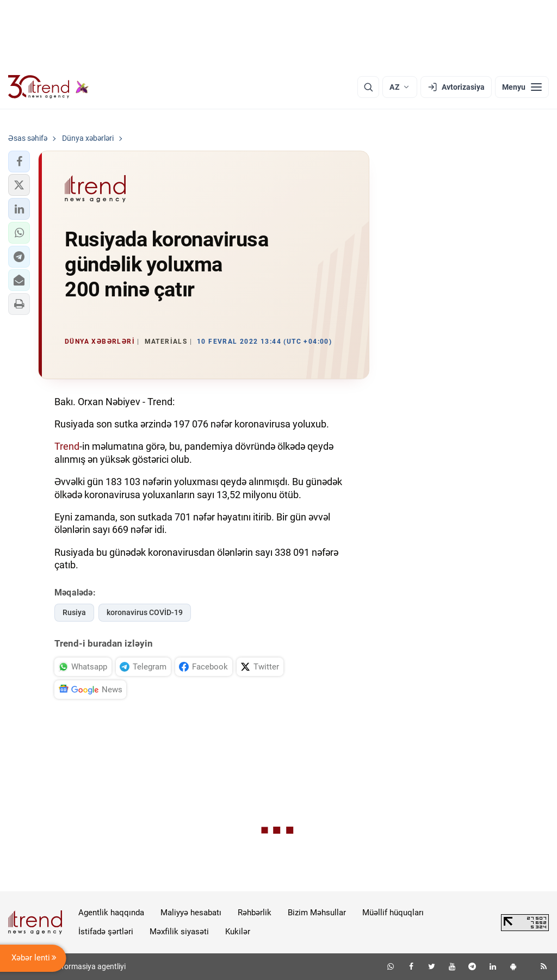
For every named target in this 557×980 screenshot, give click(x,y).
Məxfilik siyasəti (179, 932)
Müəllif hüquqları (393, 913)
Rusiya (74, 612)
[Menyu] (522, 87)
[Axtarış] (368, 87)
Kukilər (238, 932)
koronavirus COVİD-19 (145, 612)
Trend (67, 446)
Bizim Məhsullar (317, 913)
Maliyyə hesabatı (191, 913)
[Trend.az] (48, 87)
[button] (19, 162)
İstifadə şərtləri (106, 932)
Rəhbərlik (255, 913)
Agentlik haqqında (111, 913)
